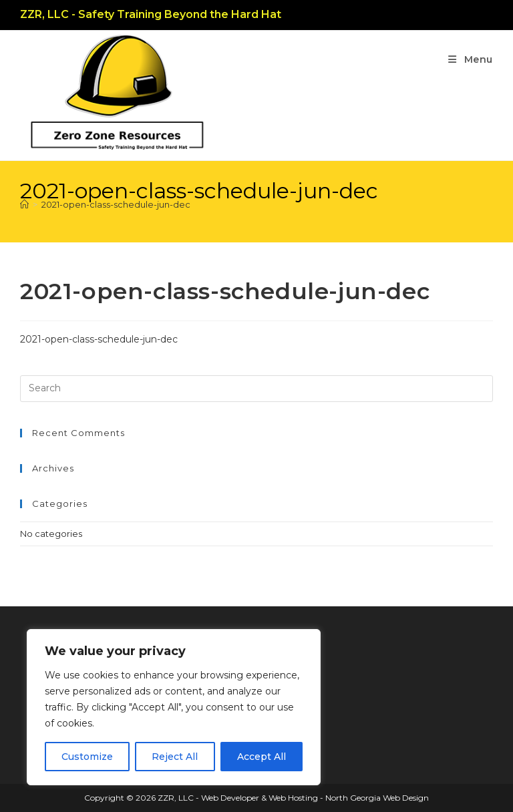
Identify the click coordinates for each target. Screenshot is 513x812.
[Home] (24, 204)
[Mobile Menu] (471, 59)
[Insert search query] (256, 389)
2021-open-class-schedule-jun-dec (116, 204)
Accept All (262, 757)
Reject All (175, 757)
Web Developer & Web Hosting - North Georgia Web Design (315, 798)
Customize (87, 757)
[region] (174, 707)
